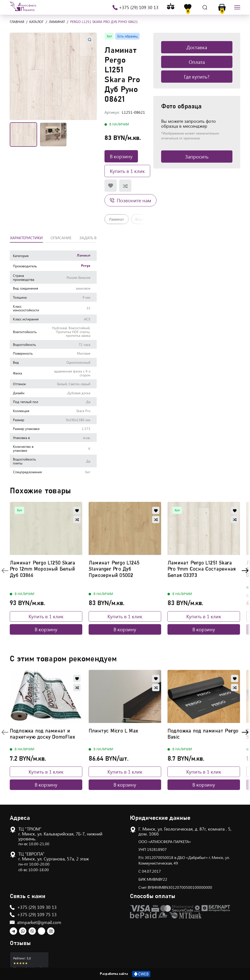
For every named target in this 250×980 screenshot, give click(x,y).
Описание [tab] (61, 238)
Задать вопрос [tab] (94, 238)
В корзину (121, 156)
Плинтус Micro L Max (113, 731)
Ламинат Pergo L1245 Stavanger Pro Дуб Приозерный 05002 (114, 569)
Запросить (197, 156)
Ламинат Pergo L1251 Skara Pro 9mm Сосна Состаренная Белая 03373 (202, 569)
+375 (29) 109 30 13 (138, 7)
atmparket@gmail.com (39, 922)
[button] (53, 76)
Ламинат (117, 219)
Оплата (197, 62)
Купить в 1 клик (127, 171)
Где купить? (197, 76)
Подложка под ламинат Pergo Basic (203, 734)
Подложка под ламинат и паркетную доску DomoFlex (42, 734)
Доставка (197, 47)
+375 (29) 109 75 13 (37, 914)
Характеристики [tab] (26, 238)
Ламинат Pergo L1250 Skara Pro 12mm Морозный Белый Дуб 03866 (42, 569)
